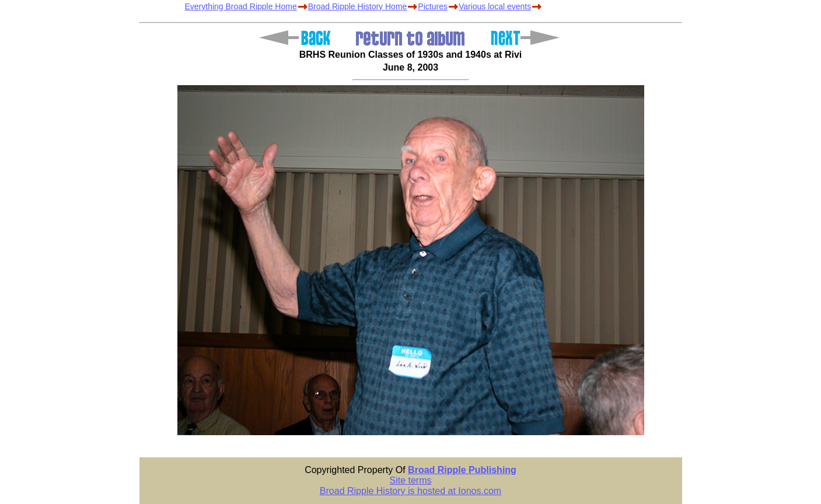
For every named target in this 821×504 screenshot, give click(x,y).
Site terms (410, 480)
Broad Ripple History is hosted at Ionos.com (410, 491)
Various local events (495, 6)
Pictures (433, 6)
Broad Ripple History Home (358, 6)
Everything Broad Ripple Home (241, 6)
